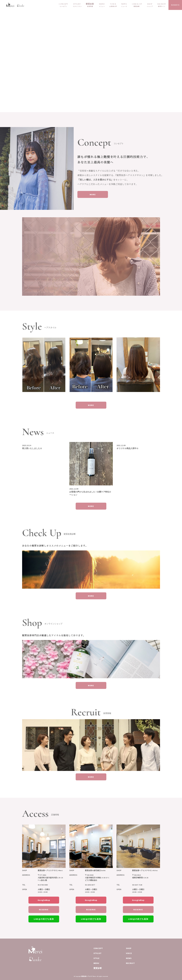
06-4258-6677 (90, 885)
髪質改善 (90, 4)
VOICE (113, 4)
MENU (102, 4)
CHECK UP (137, 4)
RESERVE (175, 5)
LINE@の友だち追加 (44, 919)
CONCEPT (63, 4)
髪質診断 (98, 968)
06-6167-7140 (137, 885)
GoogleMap (44, 900)
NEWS (124, 4)
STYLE (97, 958)
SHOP (150, 4)
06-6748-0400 (43, 885)
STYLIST (77, 4)
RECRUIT (162, 4)
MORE (94, 194)
